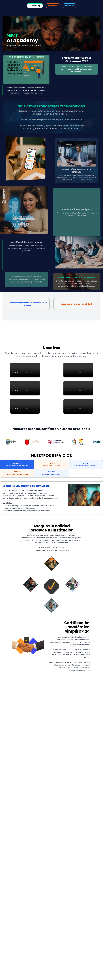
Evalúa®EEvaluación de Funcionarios (86, 465)
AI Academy (35, 6)
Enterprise (53, 6)
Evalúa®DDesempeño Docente (51, 473)
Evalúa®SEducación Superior (51, 465)
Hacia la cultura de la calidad (76, 304)
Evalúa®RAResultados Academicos (17, 473)
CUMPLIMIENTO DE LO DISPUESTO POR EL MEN (27, 304)
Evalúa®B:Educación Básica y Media (17, 465)
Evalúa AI (69, 6)
